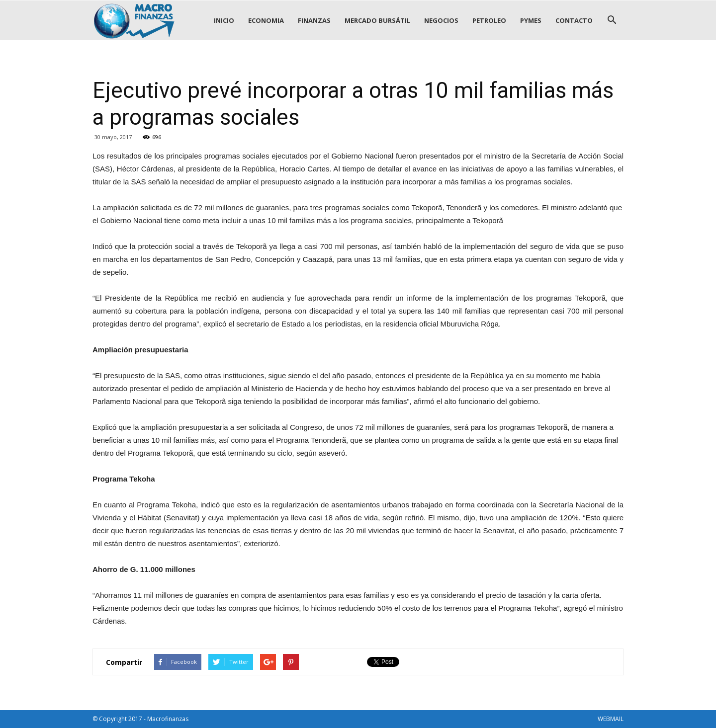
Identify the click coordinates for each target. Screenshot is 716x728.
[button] (612, 20)
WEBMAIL (611, 719)
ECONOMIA (266, 20)
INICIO (224, 20)
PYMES (531, 20)
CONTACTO (574, 20)
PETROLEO (489, 20)
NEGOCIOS (441, 20)
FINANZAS (314, 20)
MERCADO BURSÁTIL (377, 20)
